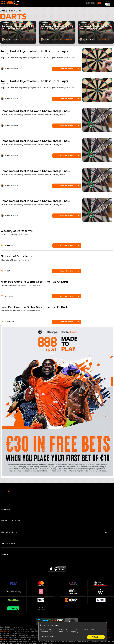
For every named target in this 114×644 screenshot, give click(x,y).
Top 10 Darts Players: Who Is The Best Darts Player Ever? (35, 53)
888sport (10, 246)
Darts (6, 24)
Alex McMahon (14, 40)
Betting (3, 11)
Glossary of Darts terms (17, 231)
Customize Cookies (48, 636)
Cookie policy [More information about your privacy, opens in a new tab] (73, 632)
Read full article (66, 69)
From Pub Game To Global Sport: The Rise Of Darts (35, 282)
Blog (11, 11)
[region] (73, 632)
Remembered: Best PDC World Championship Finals (35, 111)
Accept (96, 637)
